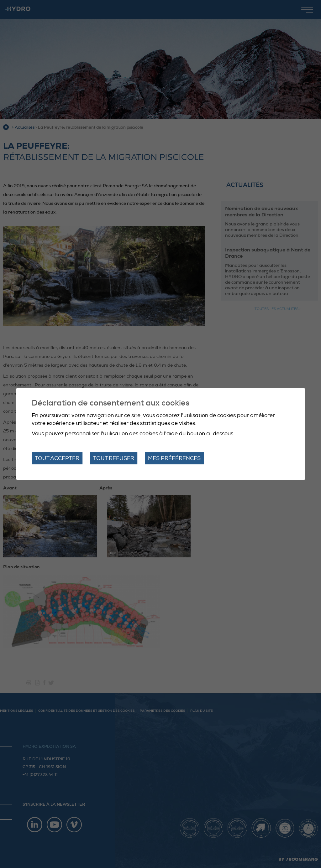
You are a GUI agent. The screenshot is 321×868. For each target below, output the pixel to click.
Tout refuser (114, 458)
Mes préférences (174, 458)
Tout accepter (57, 458)
